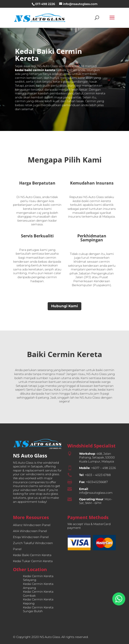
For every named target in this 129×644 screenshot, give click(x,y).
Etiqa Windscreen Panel (31, 537)
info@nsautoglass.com (96, 493)
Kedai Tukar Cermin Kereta (33, 561)
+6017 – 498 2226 (103, 468)
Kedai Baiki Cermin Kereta (32, 555)
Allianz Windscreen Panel (32, 525)
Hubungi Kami (64, 306)
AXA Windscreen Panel (30, 531)
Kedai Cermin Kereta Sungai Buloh (38, 609)
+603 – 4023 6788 (98, 475)
